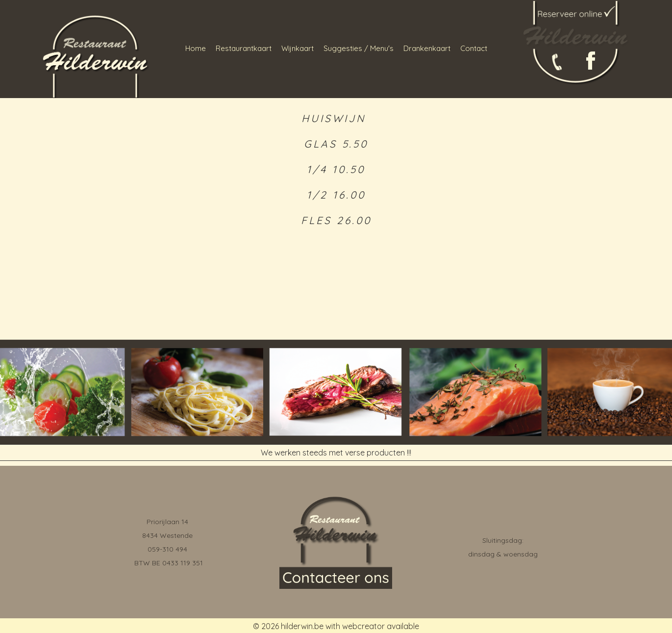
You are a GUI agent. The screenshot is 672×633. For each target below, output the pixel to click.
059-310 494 (167, 549)
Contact (474, 48)
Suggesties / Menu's (359, 48)
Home (196, 48)
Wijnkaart (298, 48)
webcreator (363, 626)
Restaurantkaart (244, 48)
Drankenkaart (427, 48)
